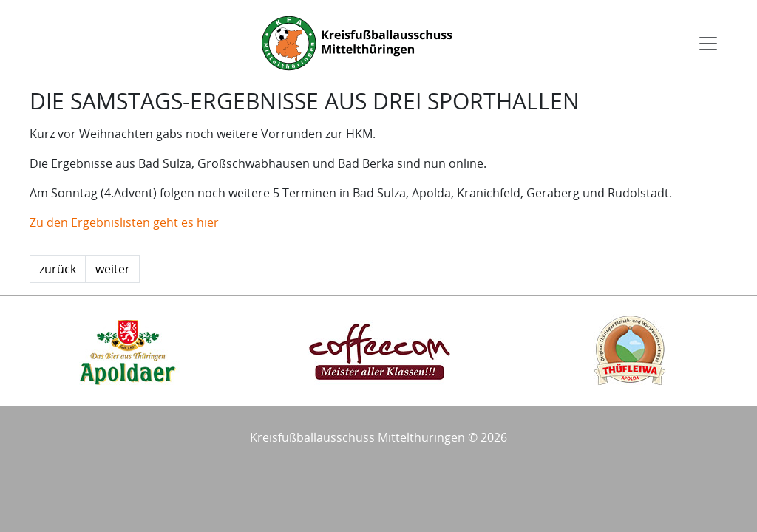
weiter (113, 269)
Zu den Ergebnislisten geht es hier (124, 222)
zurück (58, 269)
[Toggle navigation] (708, 44)
